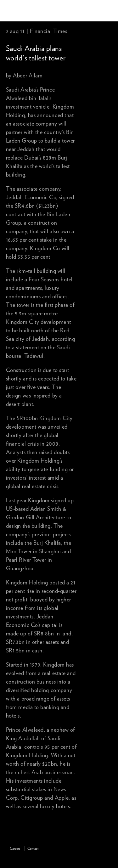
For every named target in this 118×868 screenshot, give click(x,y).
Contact (33, 849)
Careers (15, 849)
